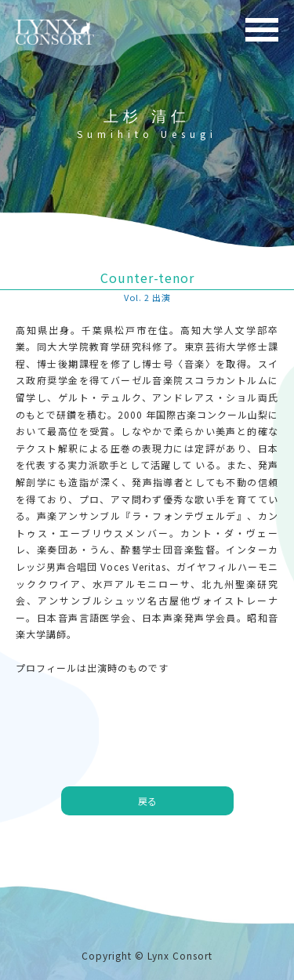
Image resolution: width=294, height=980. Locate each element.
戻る (147, 801)
